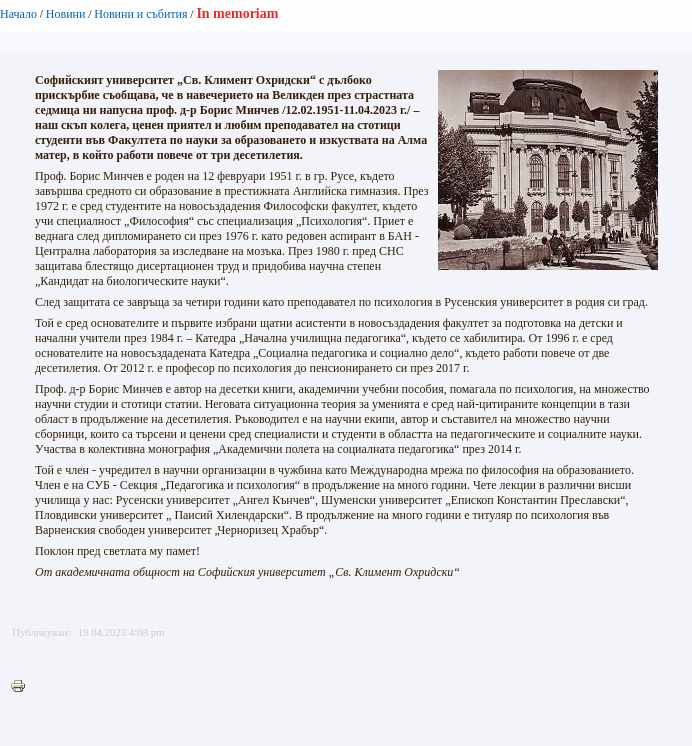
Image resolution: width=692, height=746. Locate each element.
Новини (66, 14)
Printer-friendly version (23, 687)
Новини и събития (140, 14)
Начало (18, 14)
